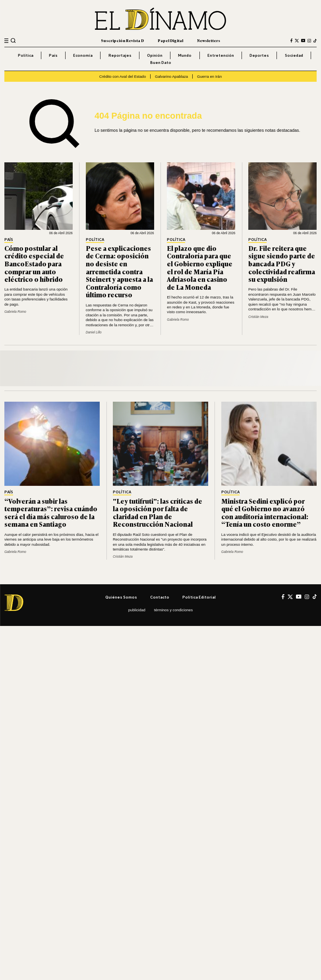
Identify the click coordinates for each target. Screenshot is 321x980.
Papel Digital (170, 40)
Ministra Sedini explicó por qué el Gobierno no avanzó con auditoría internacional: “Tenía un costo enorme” (265, 513)
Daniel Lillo (94, 332)
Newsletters (209, 40)
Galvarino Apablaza (171, 76)
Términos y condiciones (173, 610)
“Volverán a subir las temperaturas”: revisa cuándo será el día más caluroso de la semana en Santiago (51, 513)
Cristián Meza (258, 317)
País (53, 55)
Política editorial (199, 597)
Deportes (259, 55)
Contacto (160, 597)
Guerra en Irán (209, 76)
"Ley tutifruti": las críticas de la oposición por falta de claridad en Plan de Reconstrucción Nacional (158, 513)
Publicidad (137, 610)
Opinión (155, 55)
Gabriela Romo (15, 312)
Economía (83, 55)
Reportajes (120, 55)
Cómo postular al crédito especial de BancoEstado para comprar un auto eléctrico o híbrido (34, 264)
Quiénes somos (121, 597)
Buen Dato (161, 62)
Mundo (185, 55)
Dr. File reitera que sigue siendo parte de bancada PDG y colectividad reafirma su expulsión (282, 264)
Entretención (221, 55)
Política (26, 55)
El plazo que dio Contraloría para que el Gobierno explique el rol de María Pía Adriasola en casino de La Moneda (200, 268)
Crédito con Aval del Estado (123, 76)
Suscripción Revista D (122, 40)
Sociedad (294, 55)
